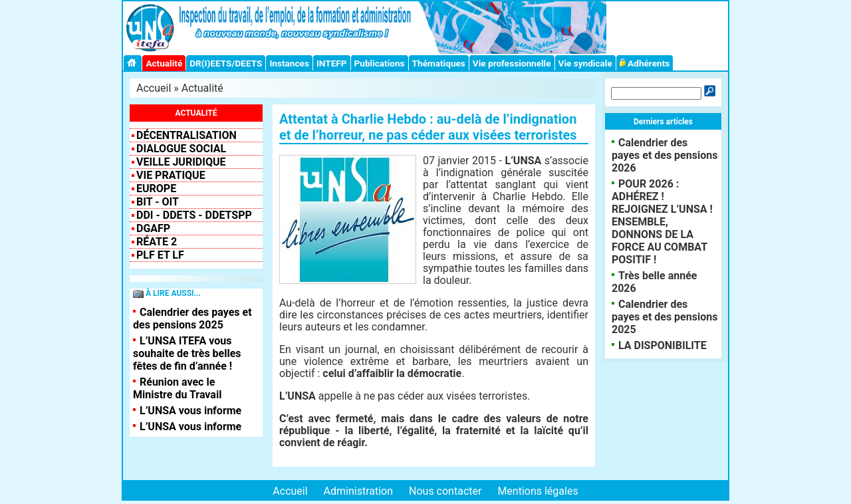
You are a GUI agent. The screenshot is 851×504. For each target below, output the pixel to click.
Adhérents (645, 63)
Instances (289, 63)
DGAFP (153, 228)
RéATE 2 (157, 242)
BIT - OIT (158, 202)
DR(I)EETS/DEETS (226, 63)
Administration (359, 491)
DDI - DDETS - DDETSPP (194, 215)
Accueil (154, 88)
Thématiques (439, 63)
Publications (380, 63)
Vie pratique (171, 175)
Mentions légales (538, 491)
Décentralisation (186, 135)
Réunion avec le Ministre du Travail (177, 388)
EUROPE (156, 189)
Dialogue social (181, 149)
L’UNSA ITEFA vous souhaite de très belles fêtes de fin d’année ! (187, 353)
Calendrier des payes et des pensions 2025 (192, 318)
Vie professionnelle (512, 63)
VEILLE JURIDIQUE (181, 162)
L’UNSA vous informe (190, 411)
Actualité (164, 63)
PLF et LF (160, 255)
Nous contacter (445, 491)
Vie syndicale (585, 63)
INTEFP (332, 63)
